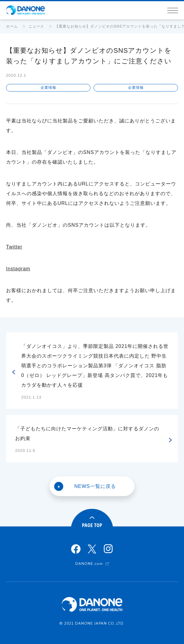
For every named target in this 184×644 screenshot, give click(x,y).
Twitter (14, 247)
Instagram (18, 269)
